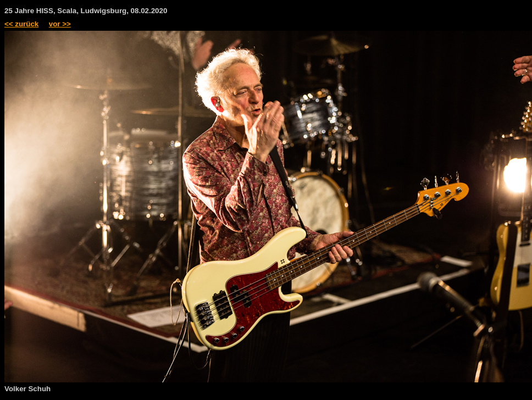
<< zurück (21, 24)
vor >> (60, 24)
